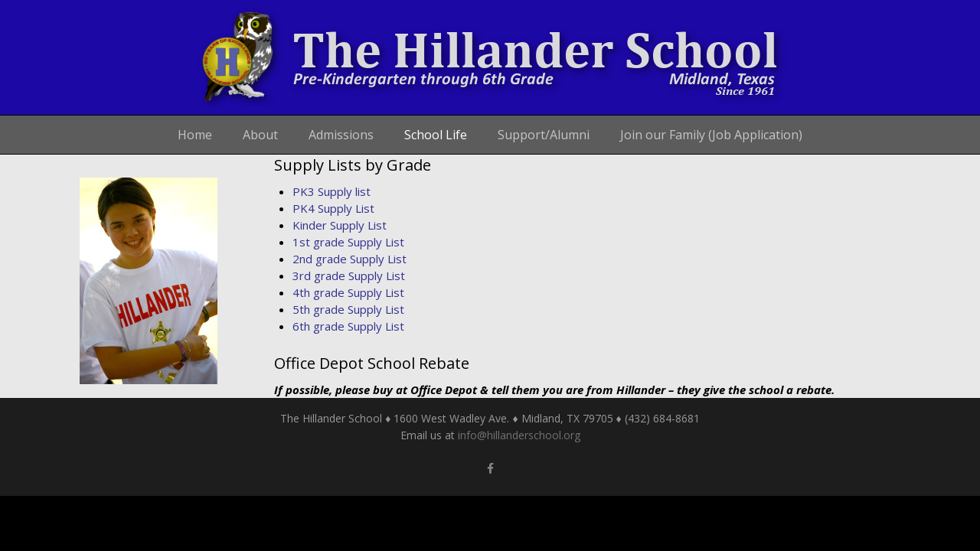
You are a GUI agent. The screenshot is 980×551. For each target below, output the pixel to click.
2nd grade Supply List (350, 259)
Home (195, 135)
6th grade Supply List (348, 326)
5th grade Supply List (348, 309)
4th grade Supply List (348, 292)
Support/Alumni (544, 135)
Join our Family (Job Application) (711, 135)
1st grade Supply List (348, 242)
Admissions (341, 135)
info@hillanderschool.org (519, 435)
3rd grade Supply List (349, 275)
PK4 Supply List (333, 208)
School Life (436, 135)
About (260, 135)
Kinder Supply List (340, 225)
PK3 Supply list (332, 191)
